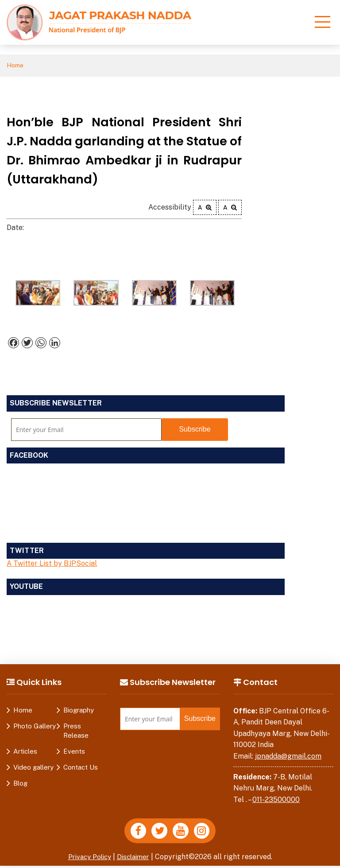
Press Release (76, 731)
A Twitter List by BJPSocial (52, 564)
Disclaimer (135, 859)
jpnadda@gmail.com (288, 757)
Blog (20, 784)
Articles (25, 752)
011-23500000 (276, 800)
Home (16, 66)
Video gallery (33, 768)
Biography (79, 710)
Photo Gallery (35, 726)
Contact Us (81, 768)
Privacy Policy (88, 859)
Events (74, 752)
